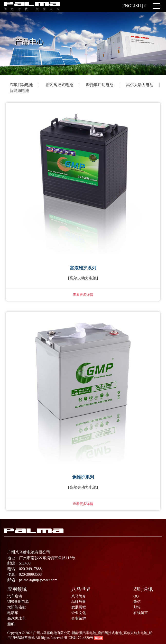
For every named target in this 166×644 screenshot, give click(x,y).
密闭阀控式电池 (59, 85)
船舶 (11, 624)
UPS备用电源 (18, 602)
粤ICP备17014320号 (79, 638)
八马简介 (79, 596)
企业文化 (79, 613)
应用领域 (17, 589)
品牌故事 (79, 602)
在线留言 (141, 613)
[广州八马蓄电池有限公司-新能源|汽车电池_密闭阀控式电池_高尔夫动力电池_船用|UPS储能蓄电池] (32, 6)
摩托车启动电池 (100, 85)
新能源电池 (19, 91)
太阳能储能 (16, 607)
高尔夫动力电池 (140, 85)
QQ (136, 596)
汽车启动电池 (21, 85)
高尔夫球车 (16, 618)
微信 (137, 602)
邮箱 (137, 607)
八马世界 (81, 589)
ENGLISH (132, 6)
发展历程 (79, 607)
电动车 (13, 613)
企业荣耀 (79, 618)
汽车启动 (15, 596)
